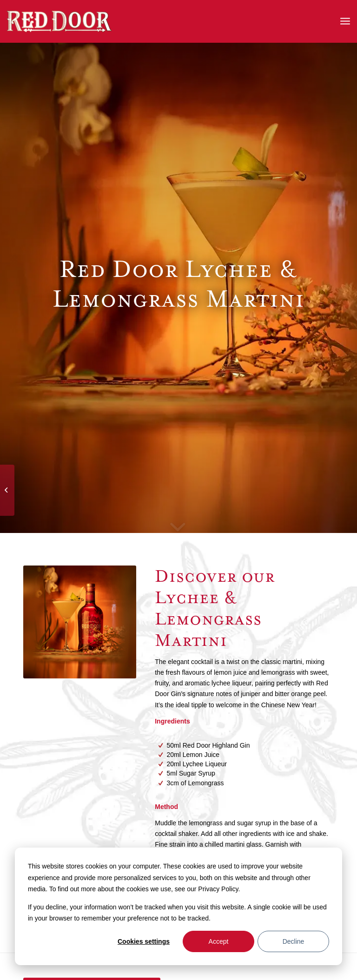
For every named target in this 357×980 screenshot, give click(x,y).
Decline (294, 941)
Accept (219, 941)
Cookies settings (144, 941)
